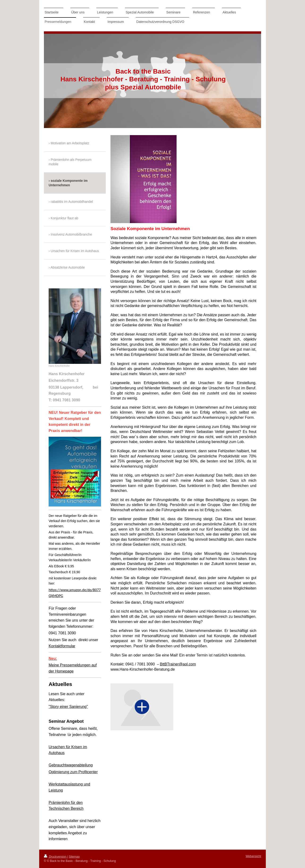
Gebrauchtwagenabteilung (71, 765)
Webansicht (253, 856)
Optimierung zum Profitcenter (73, 772)
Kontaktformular (62, 646)
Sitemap (74, 857)
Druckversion (55, 857)
